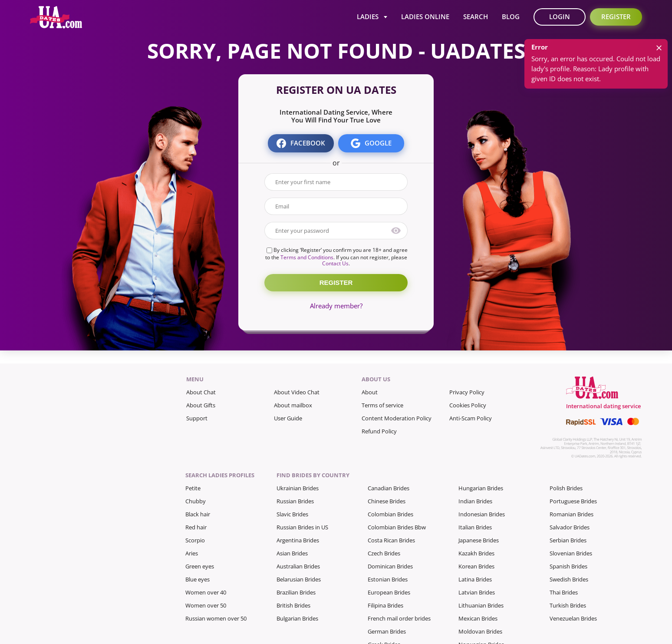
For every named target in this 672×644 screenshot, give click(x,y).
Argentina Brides (298, 540)
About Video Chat (297, 392)
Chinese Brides (387, 501)
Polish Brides (566, 488)
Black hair (198, 514)
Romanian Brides (572, 514)
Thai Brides (564, 592)
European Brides (389, 592)
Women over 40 (206, 592)
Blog (511, 17)
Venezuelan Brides (573, 618)
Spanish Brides (568, 566)
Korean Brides (476, 566)
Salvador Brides (570, 527)
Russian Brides (295, 501)
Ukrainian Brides (298, 488)
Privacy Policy (467, 392)
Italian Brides (475, 527)
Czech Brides (384, 553)
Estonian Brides (388, 579)
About (370, 392)
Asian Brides (292, 553)
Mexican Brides (478, 618)
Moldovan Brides (480, 631)
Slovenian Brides (571, 553)
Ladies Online (425, 17)
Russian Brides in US (302, 527)
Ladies (368, 17)
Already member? (336, 306)
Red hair (196, 527)
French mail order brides (399, 618)
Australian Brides (298, 566)
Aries (192, 553)
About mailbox (293, 405)
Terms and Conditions (307, 257)
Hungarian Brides (481, 488)
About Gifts (201, 405)
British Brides (293, 605)
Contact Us (335, 263)
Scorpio (195, 540)
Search (476, 17)
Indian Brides (475, 501)
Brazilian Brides (296, 592)
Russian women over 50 (216, 618)
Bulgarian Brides (297, 618)
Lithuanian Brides (481, 605)
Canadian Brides (389, 488)
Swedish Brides (569, 579)
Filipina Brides (385, 605)
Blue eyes (198, 579)
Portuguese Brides (573, 501)
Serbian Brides (568, 540)
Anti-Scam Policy (471, 418)
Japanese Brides (479, 540)
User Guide (288, 418)
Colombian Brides (390, 514)
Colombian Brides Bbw (397, 527)
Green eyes (200, 566)
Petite (193, 488)
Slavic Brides (292, 514)
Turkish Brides (568, 605)
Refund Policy (379, 431)
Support (197, 418)
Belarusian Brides (299, 579)
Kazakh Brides (476, 553)
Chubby (196, 501)
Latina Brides (475, 579)
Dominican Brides (390, 566)
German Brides (387, 631)
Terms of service (382, 405)
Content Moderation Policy (397, 418)
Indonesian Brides (482, 514)
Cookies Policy (468, 405)
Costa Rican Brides (391, 540)
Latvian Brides (477, 592)
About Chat (201, 392)
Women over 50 (206, 605)
